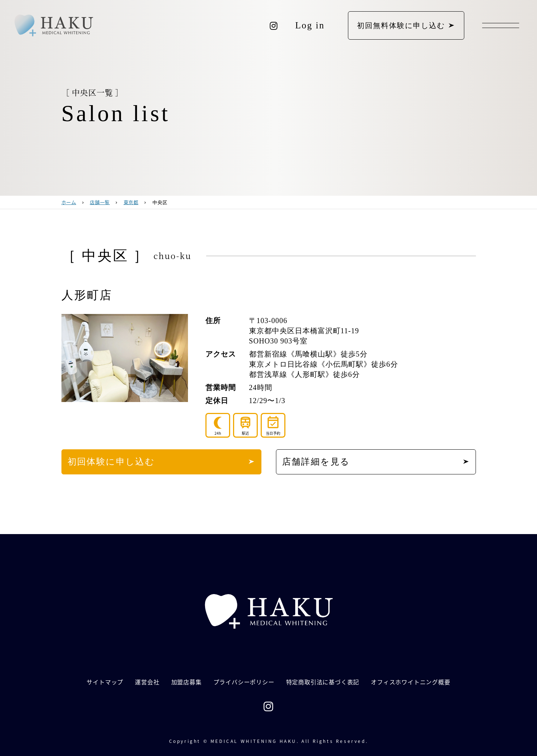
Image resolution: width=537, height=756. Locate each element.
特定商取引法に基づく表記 (323, 682)
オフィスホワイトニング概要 (410, 682)
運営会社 (147, 682)
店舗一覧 (100, 202)
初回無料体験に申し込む (401, 25)
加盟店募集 (187, 682)
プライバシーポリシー (244, 682)
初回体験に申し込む (111, 462)
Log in (310, 25)
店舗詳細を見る (316, 462)
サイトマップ (105, 682)
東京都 (131, 202)
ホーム (69, 202)
